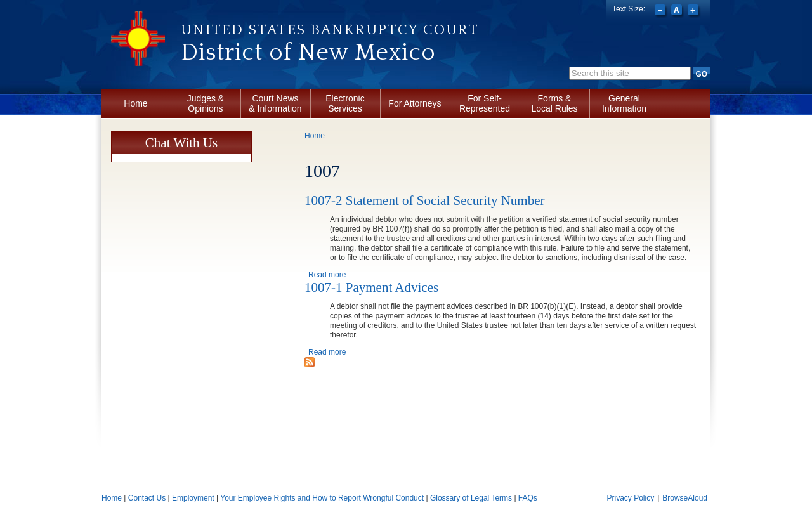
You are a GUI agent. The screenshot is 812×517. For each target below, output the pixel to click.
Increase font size (694, 11)
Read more (327, 275)
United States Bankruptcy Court (330, 30)
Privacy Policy (630, 498)
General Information (624, 103)
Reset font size (678, 11)
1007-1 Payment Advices (371, 287)
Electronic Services (345, 103)
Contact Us (147, 498)
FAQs (528, 498)
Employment (193, 498)
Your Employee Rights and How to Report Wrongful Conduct (322, 498)
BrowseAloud (685, 498)
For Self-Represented (485, 103)
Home (135, 103)
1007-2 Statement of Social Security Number (425, 200)
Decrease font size (661, 11)
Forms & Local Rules (554, 103)
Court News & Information (275, 103)
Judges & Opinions (206, 103)
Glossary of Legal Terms (471, 498)
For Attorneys (415, 103)
